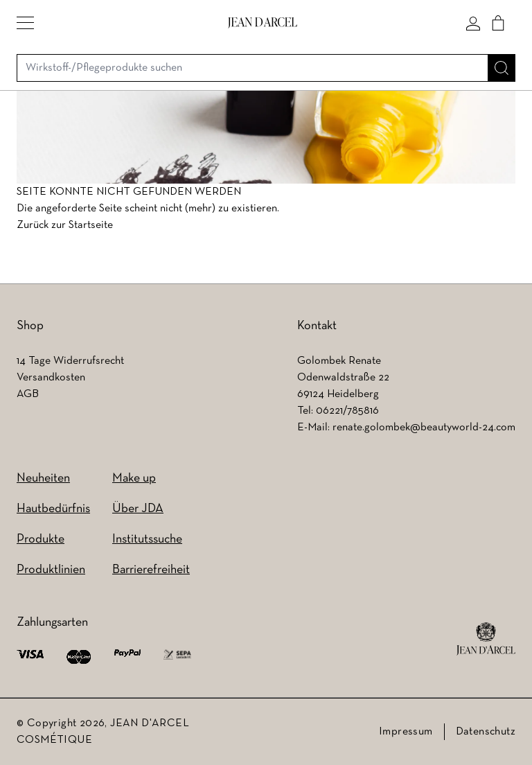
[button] (25, 23)
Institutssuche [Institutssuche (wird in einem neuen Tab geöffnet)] (147, 539)
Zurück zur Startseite (65, 225)
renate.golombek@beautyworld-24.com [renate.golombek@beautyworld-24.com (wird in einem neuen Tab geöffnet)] (424, 428)
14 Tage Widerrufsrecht (70, 361)
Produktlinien (51, 570)
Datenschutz (486, 732)
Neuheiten (43, 478)
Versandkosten (51, 378)
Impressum (406, 732)
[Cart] (498, 23)
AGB (28, 394)
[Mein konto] (473, 23)
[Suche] (502, 68)
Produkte (41, 539)
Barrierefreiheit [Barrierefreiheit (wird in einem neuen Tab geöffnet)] (151, 570)
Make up (134, 478)
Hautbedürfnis (53, 509)
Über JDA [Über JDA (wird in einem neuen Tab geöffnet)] (138, 509)
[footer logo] (486, 639)
